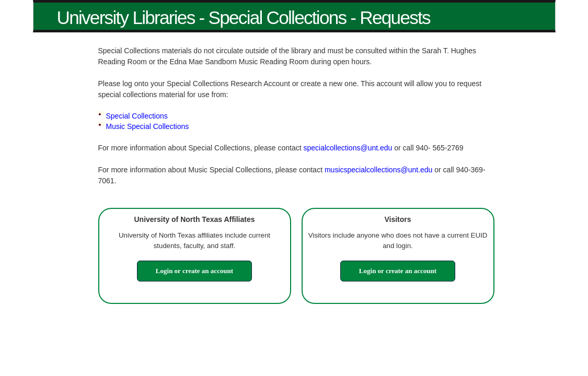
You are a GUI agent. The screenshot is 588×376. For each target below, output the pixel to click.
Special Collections (137, 116)
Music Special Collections (148, 126)
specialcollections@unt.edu (348, 148)
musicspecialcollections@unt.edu (378, 170)
